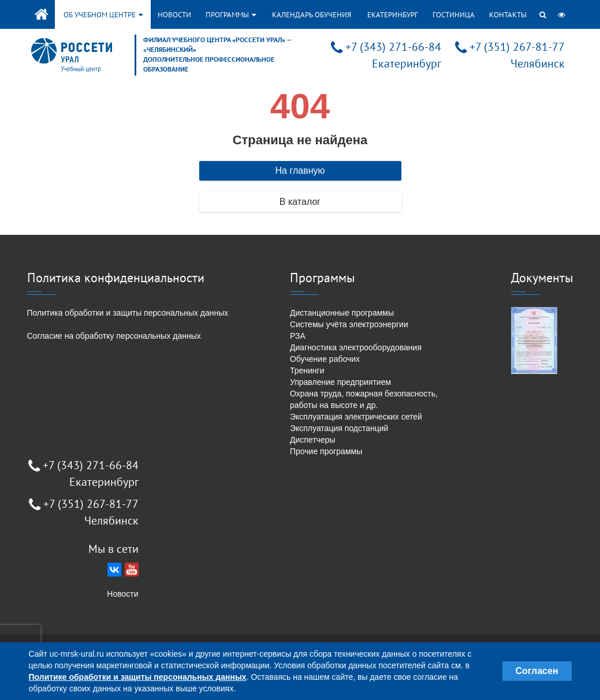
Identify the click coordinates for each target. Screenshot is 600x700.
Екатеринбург (393, 15)
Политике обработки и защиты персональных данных (138, 677)
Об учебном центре (103, 15)
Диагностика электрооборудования (356, 347)
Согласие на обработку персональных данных (114, 336)
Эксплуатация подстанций (339, 428)
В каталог (300, 202)
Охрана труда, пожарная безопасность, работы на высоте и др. (364, 399)
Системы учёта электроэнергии (349, 324)
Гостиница (454, 15)
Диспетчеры (313, 440)
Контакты (508, 15)
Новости (174, 15)
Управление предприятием (340, 382)
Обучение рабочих (325, 359)
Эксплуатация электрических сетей (356, 417)
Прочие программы (326, 451)
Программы (231, 15)
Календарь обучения (312, 15)
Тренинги (307, 370)
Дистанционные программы (342, 313)
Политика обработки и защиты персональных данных (128, 313)
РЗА (298, 336)
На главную (300, 171)
